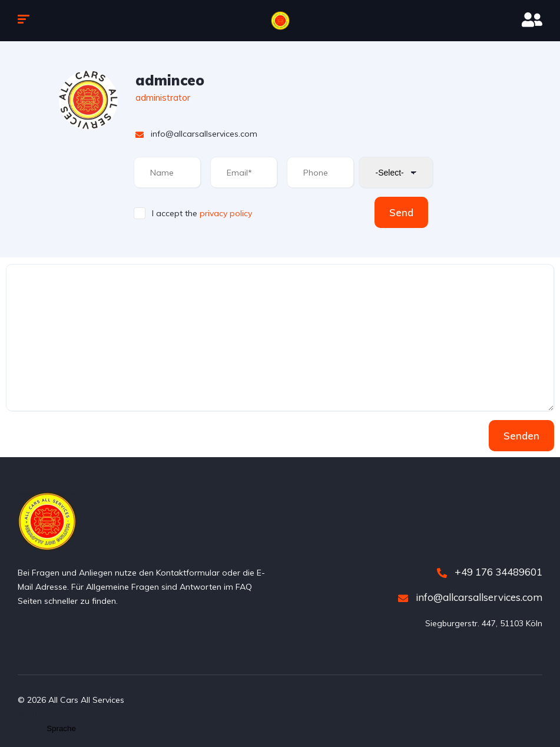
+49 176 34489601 (490, 572)
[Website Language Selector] (61, 728)
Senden (521, 436)
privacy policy (226, 213)
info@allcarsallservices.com (470, 597)
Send (401, 212)
